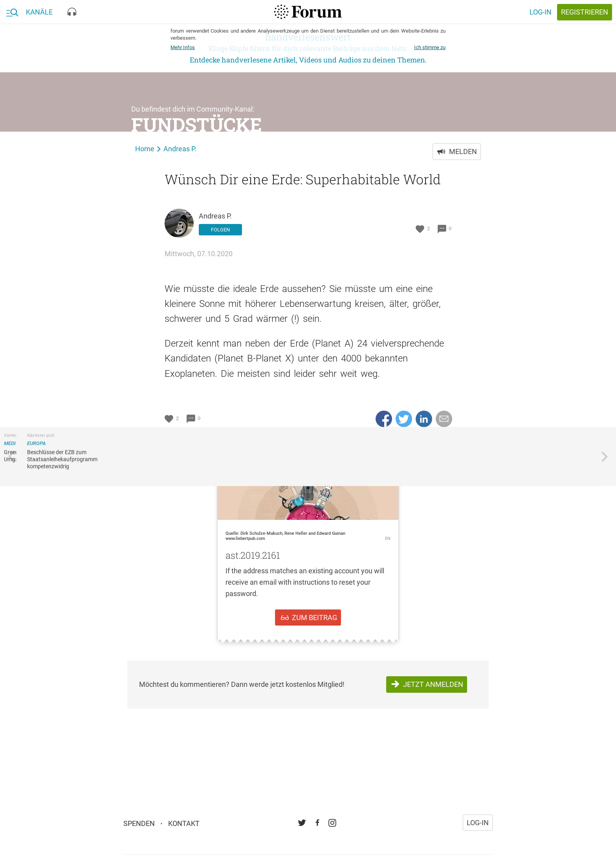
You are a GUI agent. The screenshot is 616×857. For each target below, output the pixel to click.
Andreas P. (180, 149)
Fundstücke (197, 124)
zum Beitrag (314, 618)
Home (145, 149)
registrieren (585, 12)
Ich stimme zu (430, 47)
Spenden (139, 820)
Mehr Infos (183, 47)
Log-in (541, 12)
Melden (463, 151)
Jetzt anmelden (433, 684)
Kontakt (184, 820)
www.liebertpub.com (245, 539)
